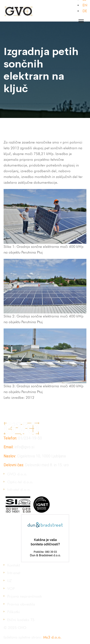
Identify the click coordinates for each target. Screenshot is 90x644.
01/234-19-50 (30, 438)
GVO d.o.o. (17, 474)
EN (85, 5)
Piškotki (14, 612)
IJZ (9, 581)
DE (85, 11)
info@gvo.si (24, 447)
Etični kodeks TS (21, 620)
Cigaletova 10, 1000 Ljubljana (41, 456)
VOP (11, 589)
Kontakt (14, 565)
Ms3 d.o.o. (52, 637)
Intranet (14, 573)
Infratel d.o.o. (19, 490)
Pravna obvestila (21, 604)
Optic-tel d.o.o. (20, 482)
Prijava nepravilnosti (24, 596)
